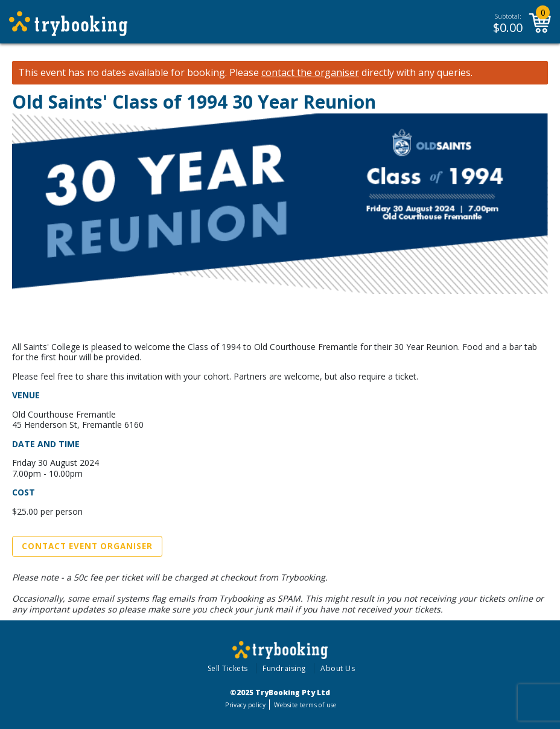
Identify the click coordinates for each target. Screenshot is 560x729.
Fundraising (284, 668)
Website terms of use (305, 705)
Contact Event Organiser (87, 546)
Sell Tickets (228, 668)
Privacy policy (245, 705)
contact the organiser (310, 73)
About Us (338, 668)
